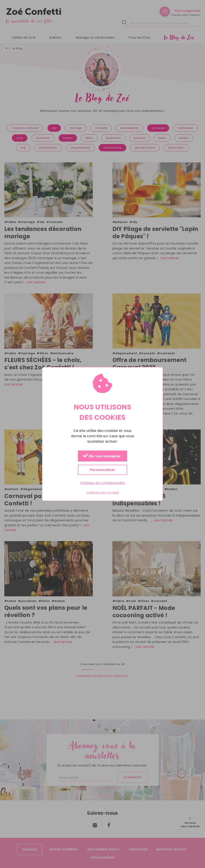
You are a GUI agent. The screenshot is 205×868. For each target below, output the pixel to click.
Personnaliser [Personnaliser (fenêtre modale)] (103, 470)
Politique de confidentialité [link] (103, 483)
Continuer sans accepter (102, 493)
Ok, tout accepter (102, 456)
